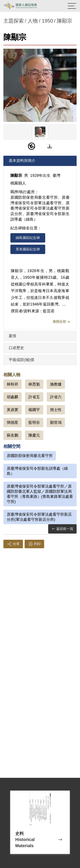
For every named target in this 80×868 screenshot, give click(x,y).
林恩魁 (34, 384)
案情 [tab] (13, 336)
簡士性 (56, 410)
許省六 (56, 397)
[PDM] (32, 146)
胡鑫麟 (13, 397)
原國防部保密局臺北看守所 (30, 456)
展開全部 (59, 322)
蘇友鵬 (13, 435)
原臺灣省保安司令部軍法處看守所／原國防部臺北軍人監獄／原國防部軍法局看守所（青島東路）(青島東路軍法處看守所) (40, 494)
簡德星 (13, 423)
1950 (47, 21)
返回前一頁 (62, 529)
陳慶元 (34, 435)
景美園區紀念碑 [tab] (28, 249)
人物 (33, 21)
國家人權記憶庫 (25, 6)
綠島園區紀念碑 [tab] (28, 238)
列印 (34, 544)
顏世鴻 (56, 423)
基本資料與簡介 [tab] (22, 161)
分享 (13, 544)
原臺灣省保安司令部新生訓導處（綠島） (37, 471)
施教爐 (56, 384)
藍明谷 (34, 423)
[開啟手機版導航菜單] (72, 6)
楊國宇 (34, 410)
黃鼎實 (13, 410)
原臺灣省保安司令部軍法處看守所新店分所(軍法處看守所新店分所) (39, 517)
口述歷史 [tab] (16, 348)
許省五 (34, 397)
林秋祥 (13, 384)
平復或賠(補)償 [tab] (21, 360)
